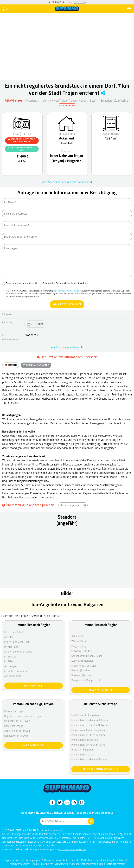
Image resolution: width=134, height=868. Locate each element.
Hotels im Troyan (14, 726)
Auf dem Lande (13, 676)
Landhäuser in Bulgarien (85, 715)
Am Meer (9, 637)
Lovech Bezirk (89, 100)
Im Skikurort (11, 661)
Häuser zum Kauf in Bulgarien (88, 730)
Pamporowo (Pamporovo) (86, 680)
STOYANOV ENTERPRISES (73, 849)
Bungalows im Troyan (16, 736)
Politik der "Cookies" (20, 864)
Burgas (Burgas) (80, 646)
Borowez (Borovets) (82, 675)
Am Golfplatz (11, 666)
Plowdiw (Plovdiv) (81, 651)
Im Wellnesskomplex (16, 671)
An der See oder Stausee (18, 651)
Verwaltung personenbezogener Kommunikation (80, 864)
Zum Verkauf (122, 100)
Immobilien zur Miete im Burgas (89, 759)
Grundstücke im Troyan (17, 721)
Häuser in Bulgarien (82, 749)
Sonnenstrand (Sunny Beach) (87, 656)
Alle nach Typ (34, 745)
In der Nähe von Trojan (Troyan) (59, 100)
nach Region (34, 686)
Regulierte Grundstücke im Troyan (23, 716)
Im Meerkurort (12, 647)
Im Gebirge (10, 656)
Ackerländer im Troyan (17, 731)
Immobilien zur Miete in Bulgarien (90, 720)
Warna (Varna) (79, 641)
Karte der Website (116, 864)
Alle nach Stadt (101, 690)
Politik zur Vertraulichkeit (54, 860)
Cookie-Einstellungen (43, 864)
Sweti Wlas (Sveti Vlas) (84, 666)
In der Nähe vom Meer (17, 642)
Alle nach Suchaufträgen (100, 769)
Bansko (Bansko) (80, 670)
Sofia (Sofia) (78, 636)
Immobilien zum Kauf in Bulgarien (90, 725)
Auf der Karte (67, 106)
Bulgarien (106, 100)
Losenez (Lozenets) (82, 661)
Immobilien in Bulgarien (85, 740)
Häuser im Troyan (14, 711)
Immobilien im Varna (83, 754)
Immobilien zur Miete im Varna (88, 735)
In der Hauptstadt (14, 632)
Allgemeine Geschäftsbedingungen (22, 860)
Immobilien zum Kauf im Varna (88, 745)
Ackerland (31, 100)
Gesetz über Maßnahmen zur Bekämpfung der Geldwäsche (99, 860)
